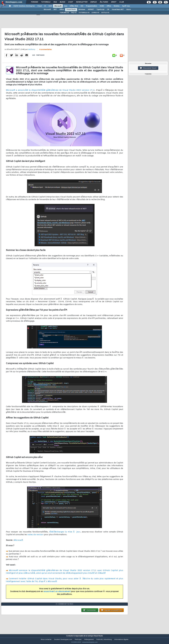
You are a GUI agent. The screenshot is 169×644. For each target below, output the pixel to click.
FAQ (55, 2)
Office (109, 6)
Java (66, 6)
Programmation (91, 6)
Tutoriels (46, 2)
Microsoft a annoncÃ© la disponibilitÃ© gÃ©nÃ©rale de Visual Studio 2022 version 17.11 (50, 92)
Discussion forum (148, 68)
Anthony (32, 51)
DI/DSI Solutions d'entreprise (24, 6)
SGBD (102, 6)
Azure (129, 10)
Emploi (94, 2)
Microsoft (58, 6)
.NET (55, 10)
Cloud (39, 6)
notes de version (36, 536)
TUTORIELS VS (84, 13)
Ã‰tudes (104, 2)
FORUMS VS (64, 13)
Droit (114, 2)
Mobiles (117, 6)
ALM (50, 6)
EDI (82, 6)
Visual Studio (71, 10)
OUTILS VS (105, 13)
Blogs (62, 2)
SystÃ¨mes (126, 6)
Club (121, 2)
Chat (71, 2)
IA (45, 6)
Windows (82, 10)
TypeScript (100, 10)
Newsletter (82, 2)
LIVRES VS (95, 13)
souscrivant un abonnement (57, 593)
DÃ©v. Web (74, 6)
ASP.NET (91, 10)
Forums (35, 2)
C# (108, 10)
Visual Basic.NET (118, 10)
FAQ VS (74, 13)
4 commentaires (45, 51)
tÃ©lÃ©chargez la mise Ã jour (65, 534)
